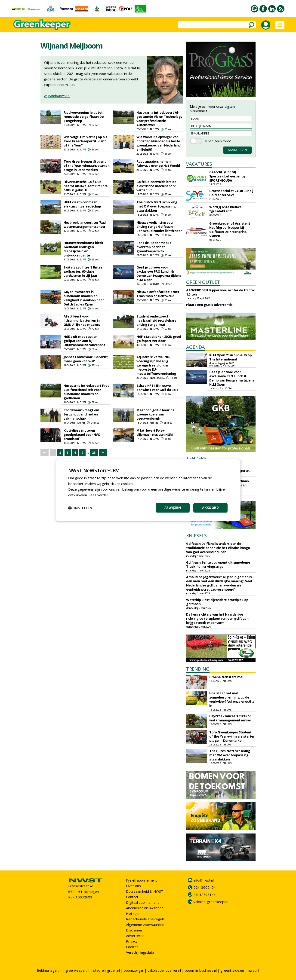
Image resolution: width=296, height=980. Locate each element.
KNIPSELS (196, 536)
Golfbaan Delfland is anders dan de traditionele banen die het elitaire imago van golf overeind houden (218, 548)
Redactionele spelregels (145, 919)
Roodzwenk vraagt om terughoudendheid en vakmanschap (81, 414)
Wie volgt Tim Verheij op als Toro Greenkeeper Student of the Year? (85, 141)
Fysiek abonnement (142, 880)
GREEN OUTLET (203, 282)
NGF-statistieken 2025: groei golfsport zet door (159, 339)
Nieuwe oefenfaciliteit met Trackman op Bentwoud (158, 294)
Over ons (133, 886)
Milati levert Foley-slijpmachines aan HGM (155, 432)
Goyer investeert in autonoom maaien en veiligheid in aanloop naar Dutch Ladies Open (84, 298)
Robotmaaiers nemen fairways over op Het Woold (158, 163)
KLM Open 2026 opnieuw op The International (230, 357)
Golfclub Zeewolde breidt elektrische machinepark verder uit (156, 186)
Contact (132, 897)
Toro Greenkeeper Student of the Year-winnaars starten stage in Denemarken (86, 166)
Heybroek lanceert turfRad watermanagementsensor (85, 224)
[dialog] (148, 490)
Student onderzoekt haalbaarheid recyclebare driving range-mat (156, 320)
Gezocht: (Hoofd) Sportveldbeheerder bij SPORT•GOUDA (227, 176)
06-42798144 (205, 895)
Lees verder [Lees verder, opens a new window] (98, 495)
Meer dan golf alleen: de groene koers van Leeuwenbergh (155, 414)
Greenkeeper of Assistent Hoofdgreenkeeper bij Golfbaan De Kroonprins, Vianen (230, 230)
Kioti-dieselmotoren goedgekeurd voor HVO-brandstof (83, 435)
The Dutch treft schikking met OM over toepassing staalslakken (157, 206)
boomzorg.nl (134, 970)
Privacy (132, 941)
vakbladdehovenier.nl (164, 970)
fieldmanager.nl (49, 970)
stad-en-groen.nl (106, 970)
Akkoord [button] (210, 508)
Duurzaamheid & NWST (145, 891)
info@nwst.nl (204, 880)
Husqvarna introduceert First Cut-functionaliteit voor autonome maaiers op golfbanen (86, 392)
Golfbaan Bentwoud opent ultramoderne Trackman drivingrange (218, 564)
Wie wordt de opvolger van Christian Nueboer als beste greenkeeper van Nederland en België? (159, 143)
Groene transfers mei (226, 677)
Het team (134, 913)
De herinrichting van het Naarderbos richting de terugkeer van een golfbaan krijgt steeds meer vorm (217, 618)
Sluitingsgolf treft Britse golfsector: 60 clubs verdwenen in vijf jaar (83, 271)
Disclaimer (134, 930)
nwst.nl (253, 970)
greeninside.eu (232, 970)
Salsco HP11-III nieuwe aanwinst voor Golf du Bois (157, 388)
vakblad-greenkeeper (211, 902)
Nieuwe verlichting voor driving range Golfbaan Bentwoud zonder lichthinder (159, 227)
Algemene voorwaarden (145, 925)
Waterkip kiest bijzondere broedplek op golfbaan (217, 602)
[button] (80, 508)
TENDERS (196, 458)
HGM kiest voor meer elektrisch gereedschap (82, 204)
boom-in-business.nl (201, 970)
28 (94, 452)
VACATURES (199, 164)
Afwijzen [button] (173, 508)
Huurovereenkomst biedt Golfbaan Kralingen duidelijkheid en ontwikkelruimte (83, 249)
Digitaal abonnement (142, 902)
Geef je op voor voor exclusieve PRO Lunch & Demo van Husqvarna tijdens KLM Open (159, 273)
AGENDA (196, 347)
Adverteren (135, 936)
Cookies (132, 947)
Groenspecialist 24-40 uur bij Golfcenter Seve (231, 193)
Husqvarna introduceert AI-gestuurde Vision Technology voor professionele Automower (159, 119)
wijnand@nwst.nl (57, 96)
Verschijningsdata (140, 952)
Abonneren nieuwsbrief (144, 908)
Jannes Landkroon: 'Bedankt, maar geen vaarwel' (86, 359)
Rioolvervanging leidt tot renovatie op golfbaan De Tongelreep (84, 117)
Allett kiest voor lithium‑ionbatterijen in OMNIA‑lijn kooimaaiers (82, 320)
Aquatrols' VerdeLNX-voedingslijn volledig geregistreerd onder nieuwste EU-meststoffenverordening (156, 365)
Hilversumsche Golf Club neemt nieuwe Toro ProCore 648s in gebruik (86, 186)
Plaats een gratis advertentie (209, 305)
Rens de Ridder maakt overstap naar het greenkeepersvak (154, 247)
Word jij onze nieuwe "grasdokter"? (225, 209)
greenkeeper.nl (77, 970)
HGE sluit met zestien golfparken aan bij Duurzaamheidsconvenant (84, 341)
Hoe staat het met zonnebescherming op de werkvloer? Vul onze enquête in (232, 699)
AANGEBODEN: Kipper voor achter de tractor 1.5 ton (221, 292)
